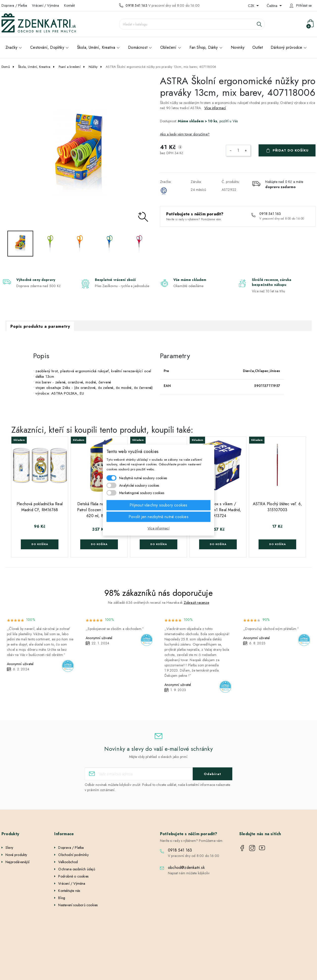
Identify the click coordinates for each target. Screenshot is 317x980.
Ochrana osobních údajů (77, 869)
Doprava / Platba (14, 5)
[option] (79, 153)
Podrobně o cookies (73, 876)
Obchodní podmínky (73, 855)
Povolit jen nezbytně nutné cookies (158, 517)
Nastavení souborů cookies (78, 905)
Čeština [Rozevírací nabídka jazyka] (273, 6)
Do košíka (40, 544)
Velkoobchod (68, 862)
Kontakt (69, 5)
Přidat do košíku (291, 150)
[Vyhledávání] (192, 24)
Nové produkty (16, 855)
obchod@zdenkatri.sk (186, 867)
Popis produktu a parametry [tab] (40, 326)
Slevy (9, 848)
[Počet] (238, 151)
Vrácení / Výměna (45, 5)
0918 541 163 (136, 5)
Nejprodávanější (17, 862)
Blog (62, 898)
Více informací (215, 108)
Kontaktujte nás (69, 891)
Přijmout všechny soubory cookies (158, 505)
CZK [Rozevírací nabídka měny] (252, 6)
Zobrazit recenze (196, 603)
